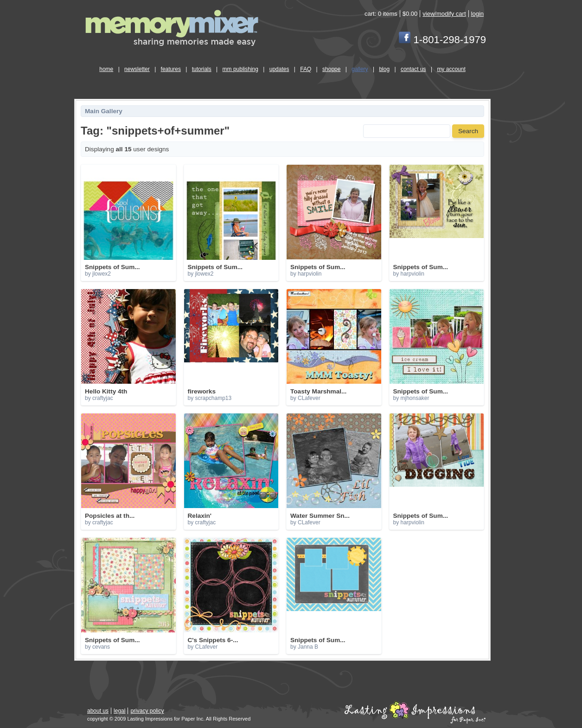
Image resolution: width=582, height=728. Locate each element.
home (106, 69)
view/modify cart (444, 14)
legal (119, 711)
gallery (360, 69)
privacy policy (147, 711)
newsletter (137, 69)
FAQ (306, 69)
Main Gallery (104, 111)
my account (451, 69)
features (171, 69)
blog (384, 69)
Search (468, 131)
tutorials (202, 69)
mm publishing (240, 69)
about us (98, 711)
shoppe (331, 69)
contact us (413, 69)
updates (279, 69)
